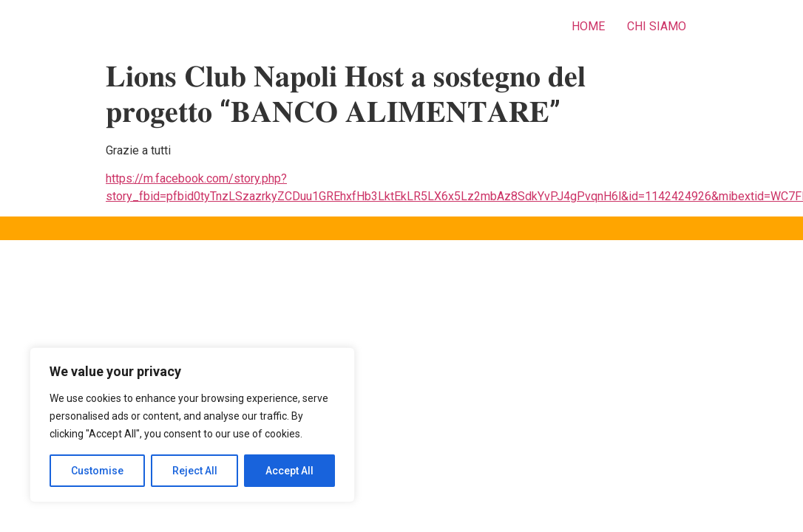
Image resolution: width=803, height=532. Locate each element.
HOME (588, 26)
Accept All (289, 471)
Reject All (195, 471)
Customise (97, 471)
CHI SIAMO (657, 26)
